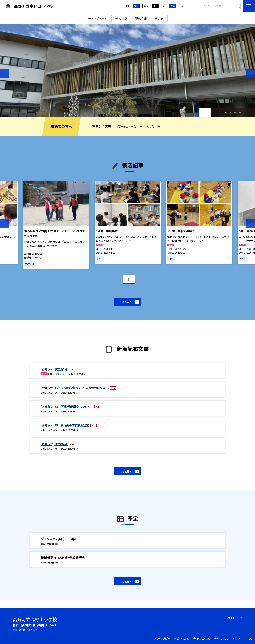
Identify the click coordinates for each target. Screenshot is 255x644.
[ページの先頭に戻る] (251, 640)
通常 (136, 6)
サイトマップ (235, 618)
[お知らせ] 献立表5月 (54, 369)
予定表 (159, 18)
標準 (173, 6)
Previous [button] (4, 73)
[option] (127, 70)
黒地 (155, 6)
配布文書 (141, 18)
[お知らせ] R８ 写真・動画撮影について (67, 406)
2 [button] (230, 112)
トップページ (100, 18)
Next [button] (251, 73)
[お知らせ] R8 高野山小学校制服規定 (65, 425)
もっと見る (126, 302)
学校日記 (121, 18)
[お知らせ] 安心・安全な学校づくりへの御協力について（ (75, 388)
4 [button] (240, 112)
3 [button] (235, 112)
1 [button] (226, 112)
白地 (146, 6)
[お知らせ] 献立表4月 (54, 444)
